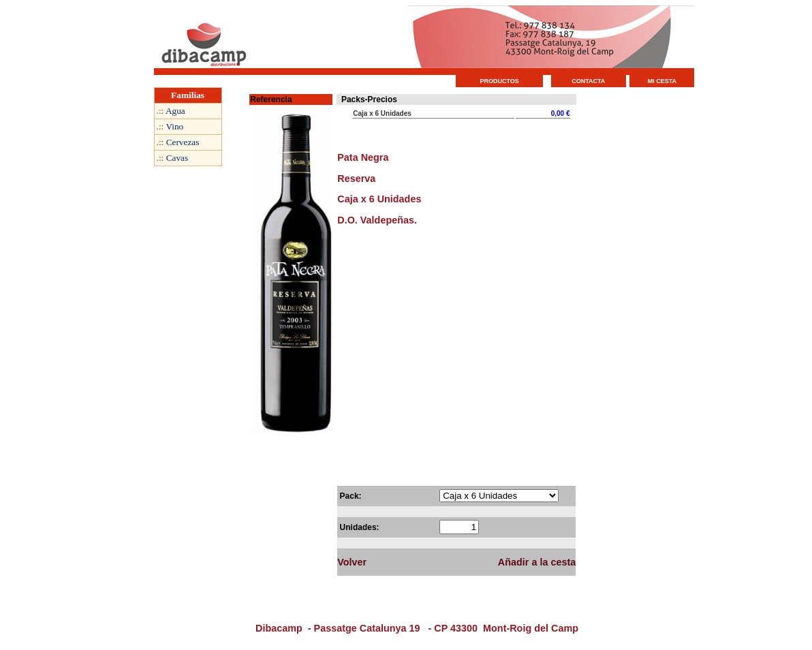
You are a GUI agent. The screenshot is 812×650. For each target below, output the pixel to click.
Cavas (177, 158)
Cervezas (183, 142)
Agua (175, 111)
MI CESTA (662, 81)
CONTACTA (588, 81)
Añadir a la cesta (537, 562)
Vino (174, 126)
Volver (352, 562)
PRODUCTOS (500, 81)
